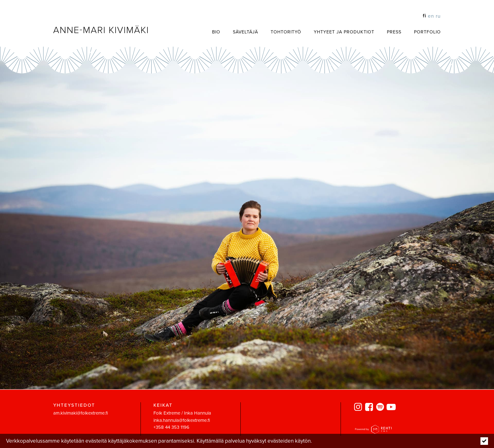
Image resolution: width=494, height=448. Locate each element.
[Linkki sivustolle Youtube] (392, 407)
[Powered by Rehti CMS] (373, 431)
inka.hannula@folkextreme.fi (182, 420)
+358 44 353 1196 (171, 427)
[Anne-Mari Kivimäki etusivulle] (101, 29)
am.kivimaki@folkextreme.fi (81, 413)
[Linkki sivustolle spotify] (381, 407)
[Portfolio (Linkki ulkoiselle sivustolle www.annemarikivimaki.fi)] (421, 32)
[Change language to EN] (430, 16)
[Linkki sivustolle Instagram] (359, 407)
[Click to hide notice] (484, 441)
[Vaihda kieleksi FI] (424, 16)
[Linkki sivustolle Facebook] (370, 407)
